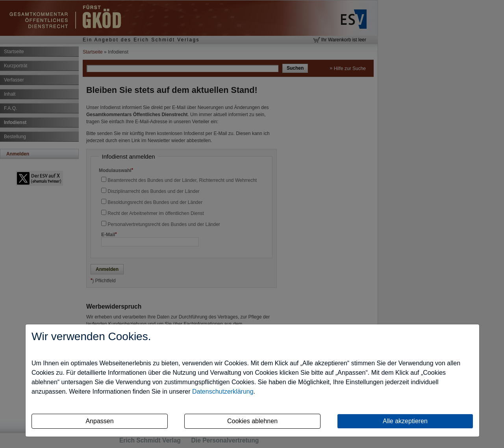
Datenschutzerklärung (223, 392)
